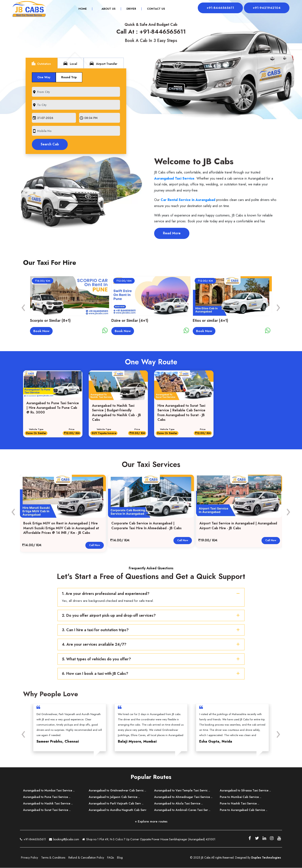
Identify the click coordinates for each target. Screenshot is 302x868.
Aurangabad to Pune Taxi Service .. (47, 797)
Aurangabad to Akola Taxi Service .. (178, 804)
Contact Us (155, 9)
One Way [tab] (44, 77)
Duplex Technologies (266, 858)
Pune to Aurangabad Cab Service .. (244, 810)
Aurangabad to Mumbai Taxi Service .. (49, 790)
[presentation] (23, 307)
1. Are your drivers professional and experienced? (152, 594)
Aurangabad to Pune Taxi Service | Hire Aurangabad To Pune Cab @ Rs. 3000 (53, 408)
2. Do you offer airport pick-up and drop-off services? (152, 615)
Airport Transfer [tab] (103, 63)
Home (84, 9)
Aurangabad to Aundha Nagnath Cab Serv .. (118, 813)
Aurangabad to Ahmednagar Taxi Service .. (183, 797)
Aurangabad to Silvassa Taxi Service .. (245, 790)
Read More (172, 233)
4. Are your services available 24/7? (152, 645)
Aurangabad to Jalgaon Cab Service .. (114, 797)
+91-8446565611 (219, 8)
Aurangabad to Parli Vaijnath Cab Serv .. (116, 804)
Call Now (95, 545)
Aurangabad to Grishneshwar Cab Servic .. (117, 790)
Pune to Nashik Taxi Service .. (240, 804)
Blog (120, 858)
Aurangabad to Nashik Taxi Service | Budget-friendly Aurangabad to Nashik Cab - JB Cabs (117, 413)
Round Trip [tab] (69, 77)
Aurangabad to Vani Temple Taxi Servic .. (182, 790)
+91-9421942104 (266, 8)
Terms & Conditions (53, 858)
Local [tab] (70, 63)
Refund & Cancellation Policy (86, 858)
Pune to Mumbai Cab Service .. (241, 797)
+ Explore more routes (151, 821)
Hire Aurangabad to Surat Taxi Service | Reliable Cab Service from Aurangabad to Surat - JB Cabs (181, 413)
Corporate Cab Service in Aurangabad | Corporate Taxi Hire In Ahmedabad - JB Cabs (146, 526)
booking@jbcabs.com (64, 839)
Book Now (42, 331)
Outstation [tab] (41, 63)
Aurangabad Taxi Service (174, 178)
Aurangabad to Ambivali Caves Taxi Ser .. (182, 810)
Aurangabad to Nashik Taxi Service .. (48, 804)
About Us (107, 9)
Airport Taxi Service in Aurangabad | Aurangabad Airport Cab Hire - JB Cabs (238, 526)
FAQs (111, 858)
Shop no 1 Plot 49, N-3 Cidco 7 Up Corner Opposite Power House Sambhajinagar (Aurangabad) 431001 (149, 840)
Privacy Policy (29, 858)
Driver (130, 9)
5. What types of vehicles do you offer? (152, 659)
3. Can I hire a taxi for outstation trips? (152, 630)
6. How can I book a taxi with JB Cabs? (152, 674)
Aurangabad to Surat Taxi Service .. (47, 810)
